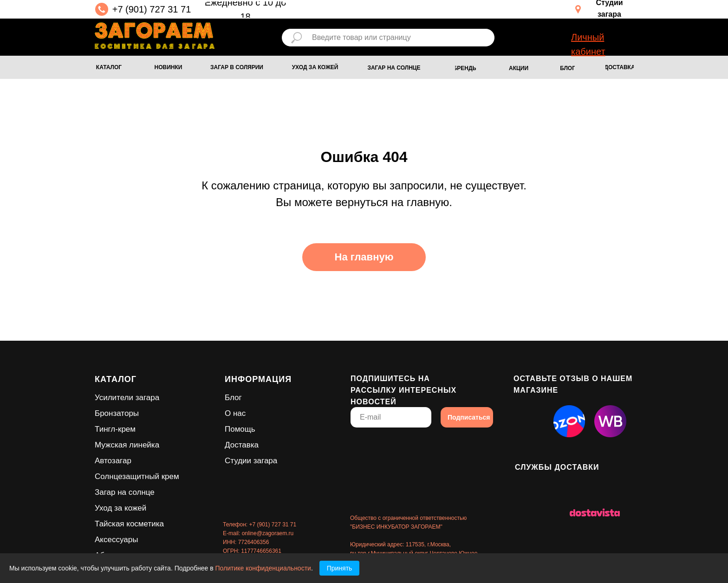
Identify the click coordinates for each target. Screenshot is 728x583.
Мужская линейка (127, 445)
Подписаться (469, 417)
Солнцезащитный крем (137, 476)
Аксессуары (116, 540)
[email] (391, 417)
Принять (340, 568)
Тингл (105, 429)
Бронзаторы (117, 413)
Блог (233, 398)
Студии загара (251, 461)
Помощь (240, 429)
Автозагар (113, 461)
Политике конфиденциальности (263, 568)
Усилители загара (127, 398)
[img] (155, 36)
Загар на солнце (125, 492)
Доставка (242, 445)
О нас (235, 413)
